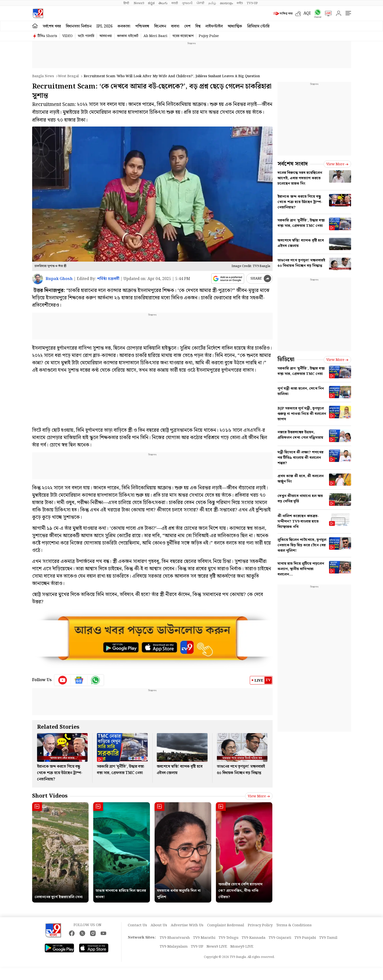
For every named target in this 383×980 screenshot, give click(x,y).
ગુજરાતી (187, 3)
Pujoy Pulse (209, 36)
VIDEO (67, 36)
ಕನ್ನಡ (151, 3)
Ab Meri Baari (155, 36)
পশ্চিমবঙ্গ (142, 26)
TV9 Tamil (328, 938)
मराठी (175, 3)
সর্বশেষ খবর (52, 26)
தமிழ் (212, 3)
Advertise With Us (187, 925)
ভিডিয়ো (286, 360)
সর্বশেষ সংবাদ (293, 164)
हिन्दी (127, 3)
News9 (139, 3)
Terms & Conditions (294, 925)
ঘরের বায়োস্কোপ (183, 36)
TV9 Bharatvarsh (175, 938)
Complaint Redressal (226, 925)
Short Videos (50, 796)
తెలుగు (163, 3)
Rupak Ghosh (59, 279)
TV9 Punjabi (305, 938)
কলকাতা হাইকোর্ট (128, 36)
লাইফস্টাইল (214, 26)
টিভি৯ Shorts (47, 36)
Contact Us (137, 925)
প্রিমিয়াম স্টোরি (258, 26)
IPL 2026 (105, 26)
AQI (307, 13)
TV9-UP (252, 3)
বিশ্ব (198, 26)
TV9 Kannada (254, 938)
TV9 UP (197, 947)
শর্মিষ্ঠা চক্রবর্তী (108, 279)
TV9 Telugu (229, 938)
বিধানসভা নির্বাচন (79, 26)
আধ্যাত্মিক (235, 26)
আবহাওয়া (106, 36)
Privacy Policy (260, 925)
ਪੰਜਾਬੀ (200, 3)
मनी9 (240, 3)
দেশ (187, 26)
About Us (159, 925)
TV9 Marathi (204, 938)
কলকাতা (124, 26)
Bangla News (43, 76)
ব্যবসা (175, 26)
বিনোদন (160, 26)
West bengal (68, 76)
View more (259, 796)
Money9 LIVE (242, 947)
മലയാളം (226, 3)
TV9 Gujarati (280, 938)
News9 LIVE (217, 947)
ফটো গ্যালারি (86, 36)
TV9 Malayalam (174, 947)
